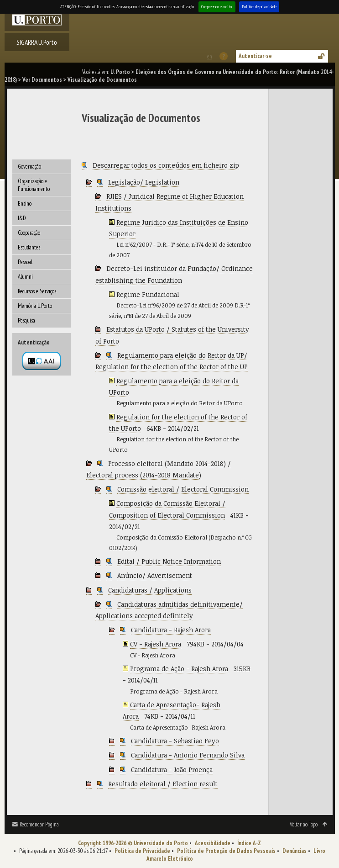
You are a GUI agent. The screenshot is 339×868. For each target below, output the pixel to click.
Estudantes (29, 247)
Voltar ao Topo (304, 824)
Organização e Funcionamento (34, 185)
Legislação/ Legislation (144, 182)
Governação (29, 167)
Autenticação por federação (42, 361)
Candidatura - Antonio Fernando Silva (188, 755)
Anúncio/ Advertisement (155, 575)
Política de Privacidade (142, 851)
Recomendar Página (39, 824)
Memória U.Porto (35, 306)
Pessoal (25, 262)
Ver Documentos (42, 80)
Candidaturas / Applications (150, 590)
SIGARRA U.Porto (37, 42)
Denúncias (295, 851)
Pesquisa (26, 320)
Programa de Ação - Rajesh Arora (179, 669)
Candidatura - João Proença (172, 770)
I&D (22, 218)
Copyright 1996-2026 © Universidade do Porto (133, 843)
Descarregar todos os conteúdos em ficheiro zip (166, 165)
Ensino (25, 204)
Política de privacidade (259, 7)
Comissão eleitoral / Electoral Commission (183, 489)
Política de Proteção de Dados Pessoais (226, 851)
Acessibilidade (213, 843)
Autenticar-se (255, 56)
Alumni (25, 277)
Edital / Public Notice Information (169, 561)
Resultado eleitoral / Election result (163, 784)
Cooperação (29, 233)
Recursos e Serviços (37, 291)
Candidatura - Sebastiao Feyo (175, 741)
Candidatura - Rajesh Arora (171, 630)
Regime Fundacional (148, 294)
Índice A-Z (249, 843)
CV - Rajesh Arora (156, 644)
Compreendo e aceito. (217, 7)
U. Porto (120, 72)
